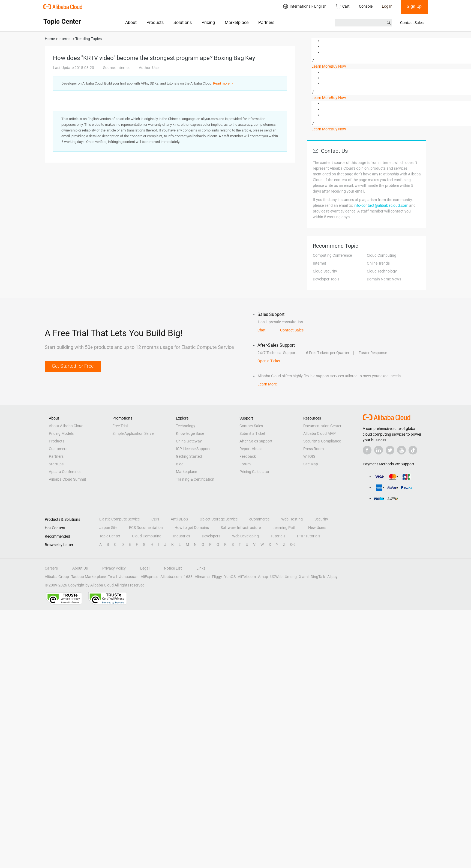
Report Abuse (251, 449)
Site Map (311, 464)
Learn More (321, 66)
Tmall (112, 577)
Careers (51, 568)
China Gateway (189, 441)
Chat (262, 330)
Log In (387, 6)
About (131, 23)
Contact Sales (412, 23)
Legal (145, 568)
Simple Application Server (134, 433)
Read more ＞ (223, 83)
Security (321, 519)
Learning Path (284, 528)
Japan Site (108, 528)
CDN (155, 519)
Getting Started (189, 456)
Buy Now (338, 66)
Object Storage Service (219, 519)
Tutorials (278, 536)
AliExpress (149, 577)
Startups (56, 464)
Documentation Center (322, 426)
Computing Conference (332, 255)
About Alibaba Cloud (66, 426)
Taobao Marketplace (88, 577)
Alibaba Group (57, 577)
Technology (186, 426)
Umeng (291, 577)
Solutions (183, 23)
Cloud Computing (382, 255)
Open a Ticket (269, 361)
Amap (263, 577)
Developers (211, 536)
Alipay (332, 577)
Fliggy (217, 577)
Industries (182, 536)
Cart (343, 6)
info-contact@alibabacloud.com (381, 205)
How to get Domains (192, 528)
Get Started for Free (73, 366)
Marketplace (237, 23)
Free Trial (120, 426)
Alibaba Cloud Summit (67, 479)
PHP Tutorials (309, 536)
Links (201, 568)
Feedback (248, 456)
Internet (319, 263)
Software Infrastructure (241, 528)
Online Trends (378, 263)
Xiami (304, 577)
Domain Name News (384, 279)
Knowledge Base (190, 433)
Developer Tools (326, 279)
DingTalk (318, 577)
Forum (245, 464)
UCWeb (276, 577)
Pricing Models (61, 433)
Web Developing (245, 536)
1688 (188, 577)
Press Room (313, 449)
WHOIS (309, 456)
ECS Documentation (146, 528)
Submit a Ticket (252, 433)
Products (155, 23)
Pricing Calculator (254, 472)
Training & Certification (195, 479)
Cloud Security (325, 271)
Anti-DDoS (179, 519)
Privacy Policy (114, 568)
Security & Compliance (322, 441)
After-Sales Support (256, 441)
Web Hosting (292, 519)
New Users (317, 528)
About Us (80, 568)
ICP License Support (193, 449)
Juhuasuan (129, 577)
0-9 (293, 544)
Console (366, 6)
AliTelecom (247, 577)
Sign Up (414, 6)
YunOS (230, 577)
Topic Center (110, 536)
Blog (180, 464)
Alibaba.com (171, 577)
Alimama (202, 577)
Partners (266, 23)
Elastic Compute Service (119, 519)
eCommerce (259, 519)
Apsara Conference (65, 472)
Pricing (208, 23)
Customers (58, 449)
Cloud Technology (382, 271)
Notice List (173, 568)
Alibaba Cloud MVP (319, 433)
